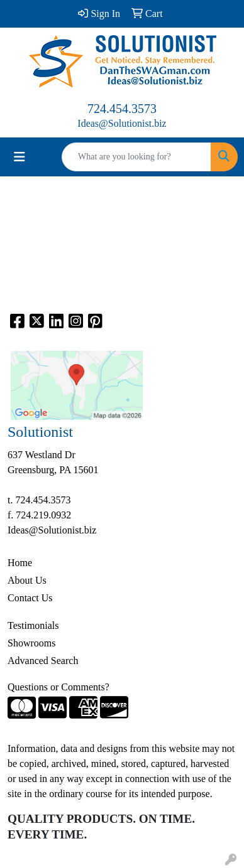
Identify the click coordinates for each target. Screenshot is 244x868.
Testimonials (33, 625)
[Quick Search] (136, 157)
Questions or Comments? (58, 687)
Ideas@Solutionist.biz (122, 123)
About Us (27, 580)
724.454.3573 (122, 109)
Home (20, 563)
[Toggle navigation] (19, 157)
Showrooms (31, 643)
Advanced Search (43, 661)
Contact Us (30, 598)
